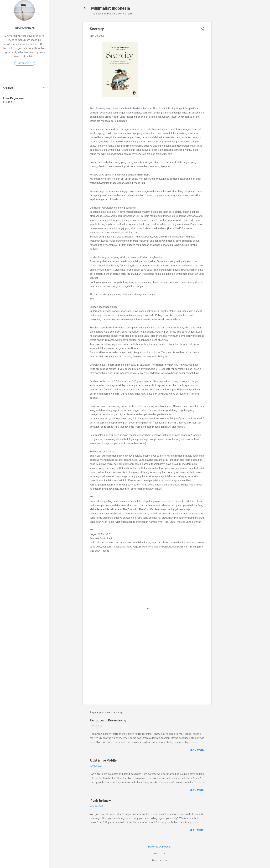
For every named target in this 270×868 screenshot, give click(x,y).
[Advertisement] (225, 73)
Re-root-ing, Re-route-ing (108, 720)
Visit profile (25, 63)
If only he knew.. (101, 801)
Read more (197, 750)
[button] (202, 29)
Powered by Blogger (160, 847)
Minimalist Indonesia (111, 8)
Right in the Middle (103, 760)
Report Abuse (159, 860)
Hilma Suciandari (24, 28)
